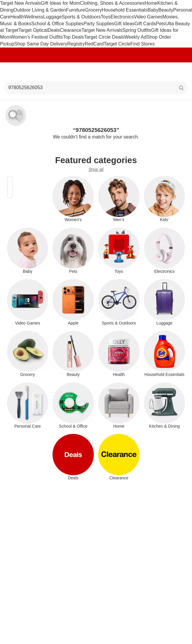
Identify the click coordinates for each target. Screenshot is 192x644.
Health (17, 17)
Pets (161, 24)
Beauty (166, 10)
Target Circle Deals (104, 37)
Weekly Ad (135, 37)
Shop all (96, 169)
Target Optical (33, 30)
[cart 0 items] (180, 72)
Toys (105, 17)
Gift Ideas (124, 24)
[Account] (164, 72)
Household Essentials (125, 10)
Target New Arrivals (20, 3)
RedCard (94, 44)
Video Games (148, 17)
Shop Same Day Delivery (41, 44)
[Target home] (96, 72)
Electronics (122, 17)
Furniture (75, 10)
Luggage (53, 17)
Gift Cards (145, 24)
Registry (76, 44)
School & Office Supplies (58, 24)
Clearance (71, 30)
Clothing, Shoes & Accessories (112, 3)
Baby (153, 10)
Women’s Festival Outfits (37, 37)
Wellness (34, 17)
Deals (54, 30)
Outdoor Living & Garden (40, 10)
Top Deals (73, 37)
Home (151, 3)
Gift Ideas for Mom (61, 3)
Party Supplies (99, 24)
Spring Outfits (137, 30)
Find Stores (142, 44)
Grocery (93, 10)
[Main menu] (12, 72)
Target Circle (117, 44)
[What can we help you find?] (96, 88)
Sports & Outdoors (81, 17)
